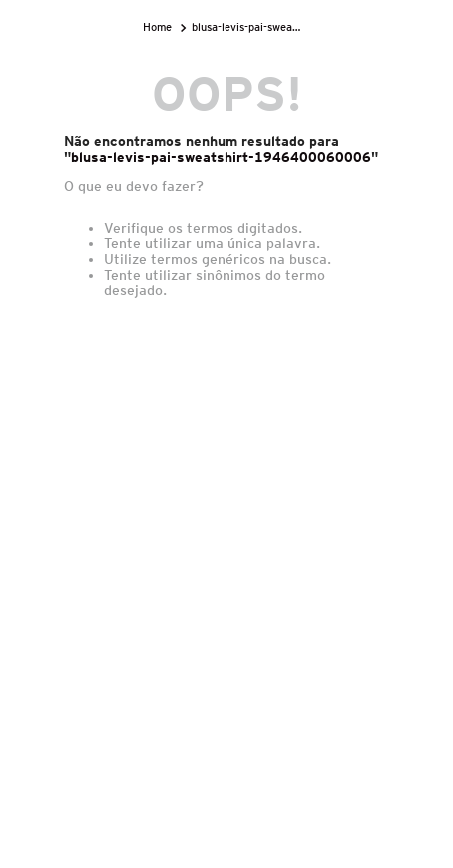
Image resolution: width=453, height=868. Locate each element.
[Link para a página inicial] (159, 27)
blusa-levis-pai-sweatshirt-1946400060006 (249, 27)
